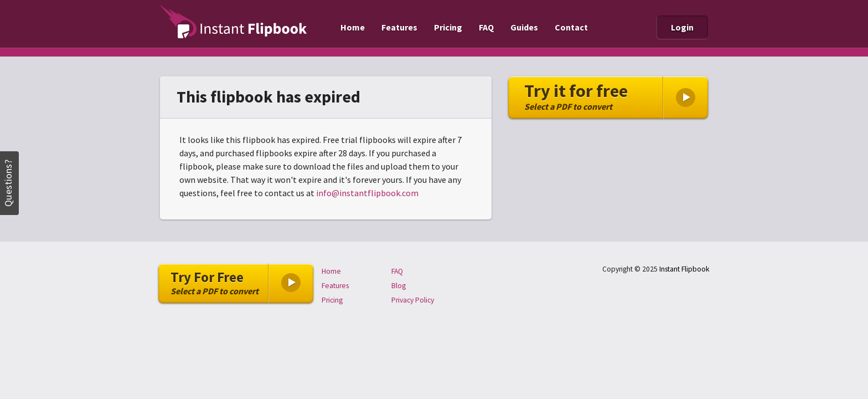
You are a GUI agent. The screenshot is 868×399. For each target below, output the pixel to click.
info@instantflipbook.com (367, 193)
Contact (571, 27)
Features (399, 27)
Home (353, 27)
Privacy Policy (413, 300)
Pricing (448, 27)
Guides (524, 27)
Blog (399, 286)
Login (682, 27)
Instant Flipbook (684, 269)
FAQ (486, 27)
